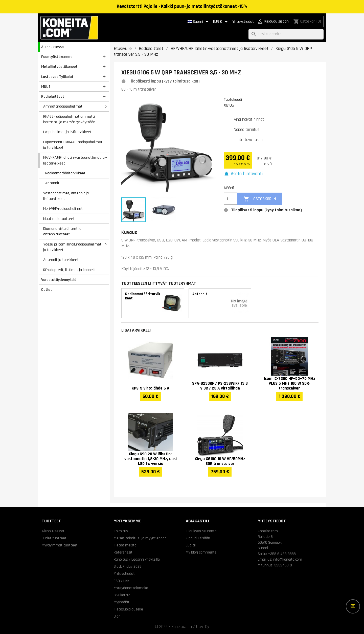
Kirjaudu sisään (198, 538)
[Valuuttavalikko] (221, 22)
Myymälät (122, 602)
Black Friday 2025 (128, 566)
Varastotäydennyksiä (59, 280)
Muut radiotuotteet (59, 219)
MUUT (46, 87)
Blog (117, 616)
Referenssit (123, 552)
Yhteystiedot (243, 22)
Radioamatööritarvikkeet (65, 173)
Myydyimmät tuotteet (60, 545)
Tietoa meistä (125, 545)
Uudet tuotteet (54, 538)
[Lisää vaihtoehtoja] (353, 606)
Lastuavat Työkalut (57, 77)
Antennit (52, 183)
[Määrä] (231, 199)
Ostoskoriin (260, 199)
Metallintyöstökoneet (59, 67)
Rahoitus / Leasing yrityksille (137, 559)
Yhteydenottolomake (131, 588)
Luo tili (191, 545)
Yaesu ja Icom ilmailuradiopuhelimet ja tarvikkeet (72, 247)
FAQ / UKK (122, 581)
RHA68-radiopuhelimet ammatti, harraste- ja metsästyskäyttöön (69, 119)
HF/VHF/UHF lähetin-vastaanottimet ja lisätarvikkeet (74, 160)
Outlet (47, 290)
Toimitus (121, 531)
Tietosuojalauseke (128, 609)
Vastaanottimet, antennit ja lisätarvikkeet (66, 196)
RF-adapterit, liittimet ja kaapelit (70, 270)
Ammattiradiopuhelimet (63, 106)
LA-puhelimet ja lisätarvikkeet (67, 132)
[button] (243, 174)
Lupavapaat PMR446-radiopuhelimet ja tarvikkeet (73, 145)
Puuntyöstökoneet (57, 57)
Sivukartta (122, 595)
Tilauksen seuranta (201, 531)
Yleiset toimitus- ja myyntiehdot (140, 538)
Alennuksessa (52, 47)
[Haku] (286, 34)
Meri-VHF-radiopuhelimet (63, 209)
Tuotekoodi (233, 99)
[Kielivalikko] (199, 22)
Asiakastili (198, 521)
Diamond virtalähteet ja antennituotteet (62, 231)
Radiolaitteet (53, 96)
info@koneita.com (288, 559)
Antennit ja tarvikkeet (61, 260)
